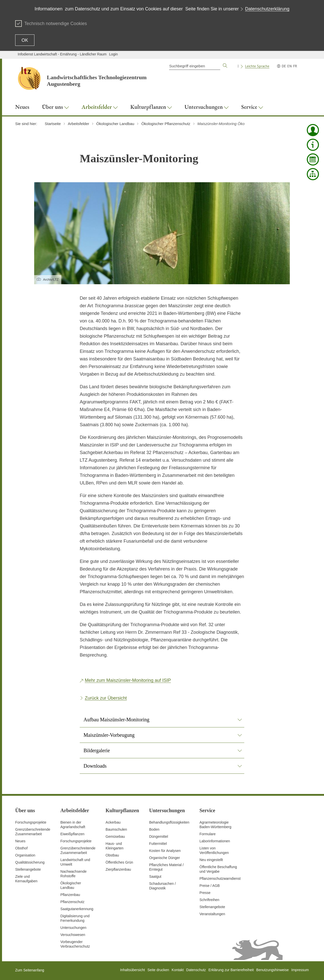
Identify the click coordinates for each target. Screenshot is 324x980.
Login (113, 54)
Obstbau (112, 855)
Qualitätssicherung (30, 862)
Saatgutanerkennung (77, 909)
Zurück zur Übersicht (106, 698)
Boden (154, 829)
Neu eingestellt (211, 860)
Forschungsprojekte (31, 822)
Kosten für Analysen (165, 851)
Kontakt (178, 970)
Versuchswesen (73, 935)
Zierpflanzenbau (118, 869)
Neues (20, 841)
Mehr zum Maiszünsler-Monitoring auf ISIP (128, 680)
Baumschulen (116, 829)
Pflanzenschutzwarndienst (220, 879)
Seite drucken (158, 970)
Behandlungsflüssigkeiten (169, 822)
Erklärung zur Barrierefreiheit (231, 970)
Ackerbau (113, 822)
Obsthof (21, 848)
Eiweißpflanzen (73, 834)
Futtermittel (158, 844)
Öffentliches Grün (119, 862)
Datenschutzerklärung (267, 9)
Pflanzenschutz (73, 902)
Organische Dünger (164, 858)
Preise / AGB (210, 886)
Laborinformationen (215, 841)
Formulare (208, 834)
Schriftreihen (209, 900)
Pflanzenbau (70, 895)
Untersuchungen (74, 928)
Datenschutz (196, 970)
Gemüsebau (115, 836)
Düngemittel (159, 836)
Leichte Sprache (257, 66)
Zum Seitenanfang (30, 970)
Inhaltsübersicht (132, 970)
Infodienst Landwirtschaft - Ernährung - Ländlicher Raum (62, 54)
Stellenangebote (28, 869)
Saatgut (155, 876)
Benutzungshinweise (272, 970)
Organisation (25, 855)
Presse (205, 893)
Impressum (300, 970)
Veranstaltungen (212, 914)
